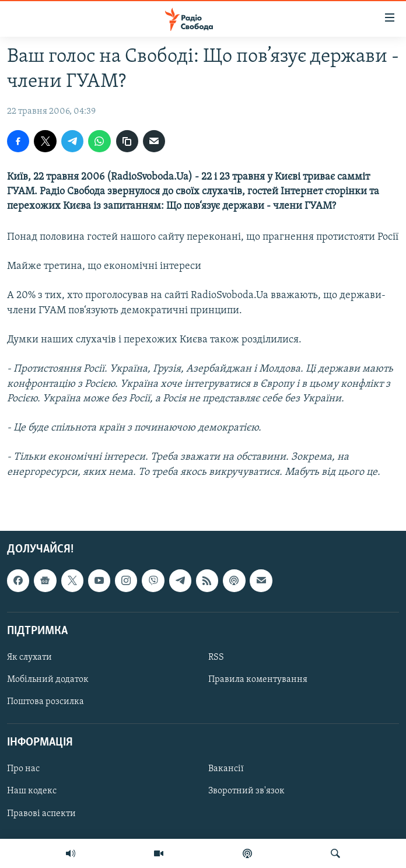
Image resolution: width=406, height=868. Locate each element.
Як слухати (29, 657)
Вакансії (226, 769)
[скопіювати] (127, 141)
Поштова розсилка (45, 702)
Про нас (23, 769)
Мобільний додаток (48, 680)
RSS (216, 657)
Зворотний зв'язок (246, 791)
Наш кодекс (32, 791)
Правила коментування (258, 680)
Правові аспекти (41, 813)
